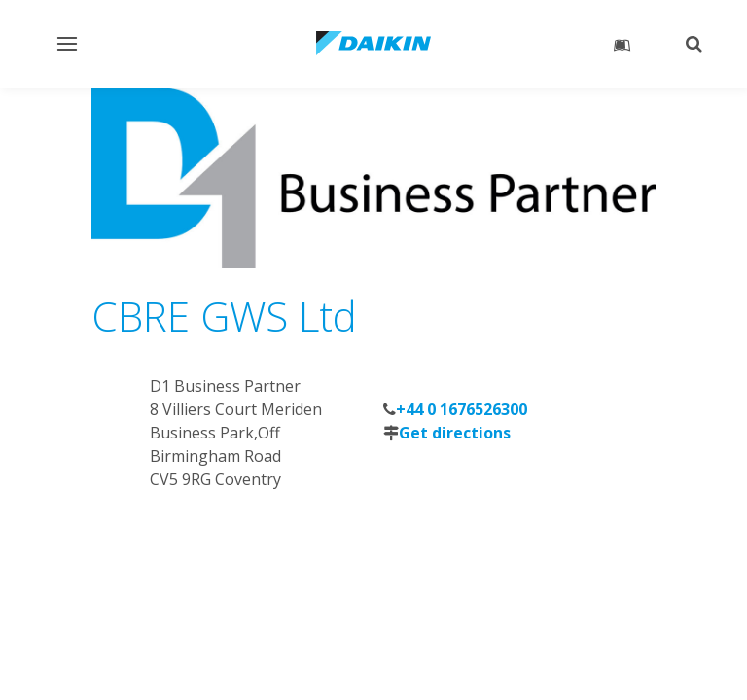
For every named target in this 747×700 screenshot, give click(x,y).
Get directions (455, 433)
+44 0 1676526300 (462, 409)
